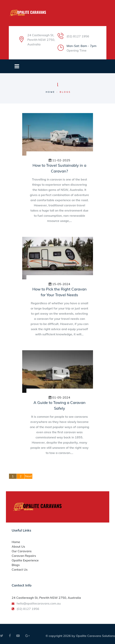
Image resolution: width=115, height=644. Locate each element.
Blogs (16, 565)
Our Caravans (22, 551)
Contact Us (20, 569)
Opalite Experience (25, 560)
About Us (18, 546)
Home (50, 92)
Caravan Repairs (24, 556)
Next (29, 476)
